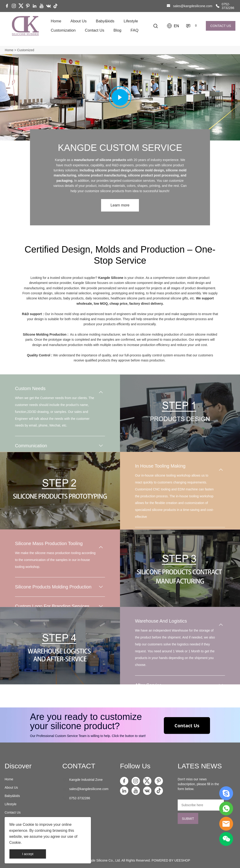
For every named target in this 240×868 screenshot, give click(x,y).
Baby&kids (105, 21)
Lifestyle (131, 21)
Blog (117, 30)
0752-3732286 (228, 6)
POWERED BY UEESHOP (171, 860)
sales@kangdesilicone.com (193, 6)
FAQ (135, 30)
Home (56, 21)
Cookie (28, 825)
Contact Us (95, 30)
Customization (63, 30)
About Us (78, 21)
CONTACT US (221, 26)
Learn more (120, 205)
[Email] (201, 805)
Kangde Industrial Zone (86, 780)
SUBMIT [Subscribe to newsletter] (188, 819)
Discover (18, 766)
